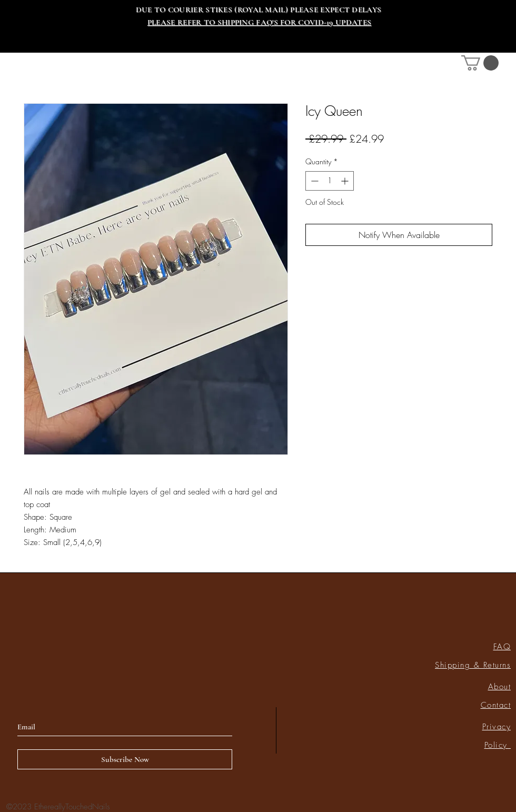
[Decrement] (314, 181)
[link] (480, 63)
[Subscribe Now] (125, 759)
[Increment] (346, 181)
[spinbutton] (330, 181)
